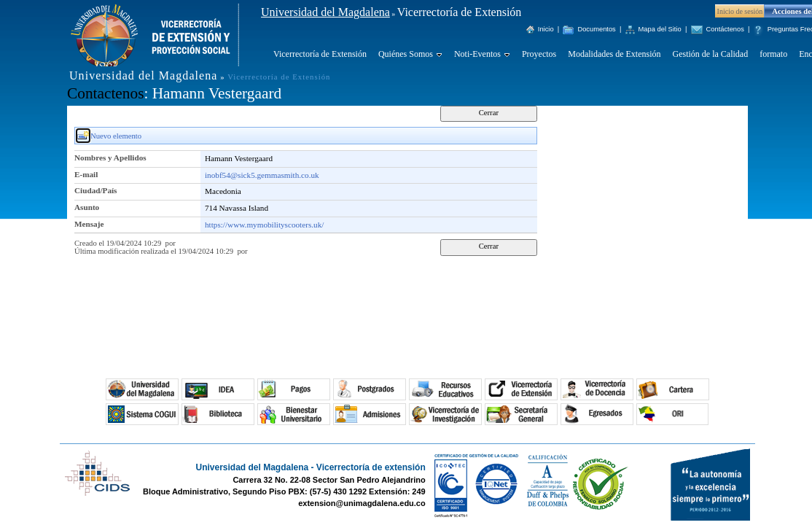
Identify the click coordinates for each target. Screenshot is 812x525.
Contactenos (105, 93)
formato (773, 54)
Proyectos (539, 54)
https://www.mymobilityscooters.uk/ (264, 225)
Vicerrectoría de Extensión (320, 54)
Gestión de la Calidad (711, 54)
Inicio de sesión (740, 11)
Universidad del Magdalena (325, 12)
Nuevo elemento (116, 136)
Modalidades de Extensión (614, 54)
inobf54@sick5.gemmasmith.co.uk (262, 175)
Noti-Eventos (477, 54)
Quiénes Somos (406, 54)
